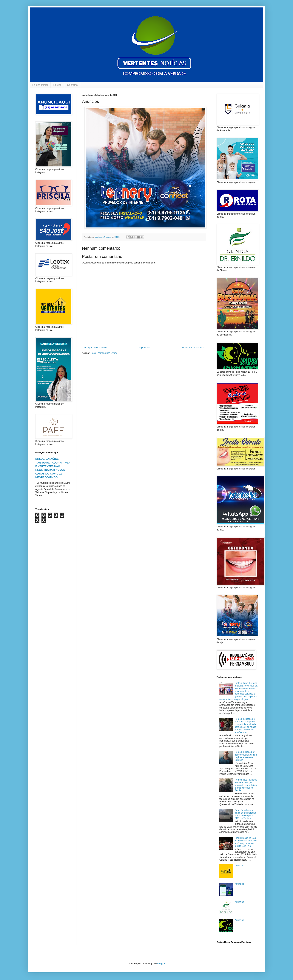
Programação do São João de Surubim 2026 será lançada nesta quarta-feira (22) (246, 842)
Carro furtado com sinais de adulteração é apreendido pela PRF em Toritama (245, 814)
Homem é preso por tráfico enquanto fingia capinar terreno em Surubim (246, 756)
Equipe (58, 85)
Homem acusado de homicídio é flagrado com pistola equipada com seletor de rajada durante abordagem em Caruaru (245, 726)
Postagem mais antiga (193, 348)
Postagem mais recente (95, 348)
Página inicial (40, 85)
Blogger (161, 964)
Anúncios (239, 866)
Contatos (72, 85)
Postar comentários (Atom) (104, 353)
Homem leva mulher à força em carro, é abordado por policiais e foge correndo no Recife (246, 785)
